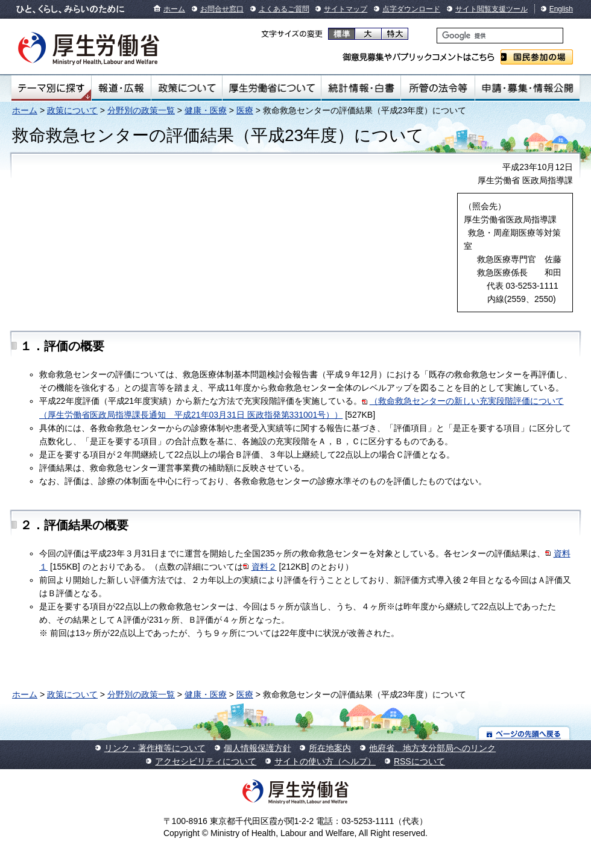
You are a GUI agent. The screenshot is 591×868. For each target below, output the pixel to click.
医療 (245, 110)
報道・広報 (121, 88)
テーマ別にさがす (51, 88)
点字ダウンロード (411, 9)
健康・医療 (206, 110)
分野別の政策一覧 (141, 110)
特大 (395, 34)
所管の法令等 (438, 88)
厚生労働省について (272, 88)
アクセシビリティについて (206, 761)
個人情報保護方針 (258, 748)
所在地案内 (330, 748)
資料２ (264, 567)
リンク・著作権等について (155, 748)
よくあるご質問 (284, 9)
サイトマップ (346, 9)
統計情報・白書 (361, 88)
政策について (187, 88)
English (561, 9)
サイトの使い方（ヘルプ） (325, 761)
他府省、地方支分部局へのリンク (432, 748)
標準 (342, 34)
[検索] (500, 36)
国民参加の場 (537, 57)
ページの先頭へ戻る (524, 733)
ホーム (174, 9)
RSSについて (419, 761)
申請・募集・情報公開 (527, 88)
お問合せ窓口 (222, 9)
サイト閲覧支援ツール (491, 9)
